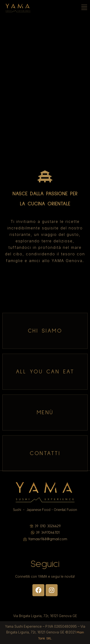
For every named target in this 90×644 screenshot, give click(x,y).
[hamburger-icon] (85, 8)
